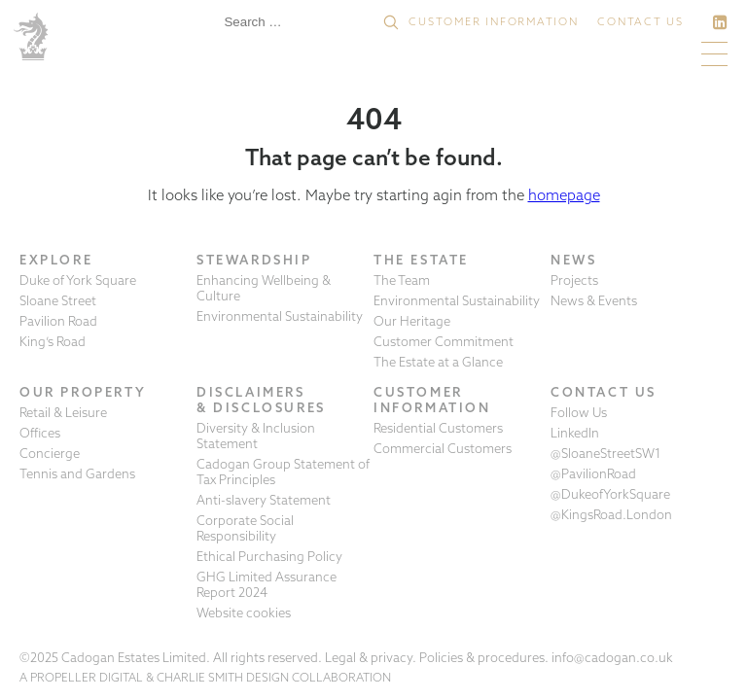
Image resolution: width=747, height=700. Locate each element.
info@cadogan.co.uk (612, 657)
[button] (391, 22)
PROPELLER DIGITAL (87, 677)
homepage (564, 195)
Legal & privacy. (371, 657)
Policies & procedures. (484, 657)
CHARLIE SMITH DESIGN (223, 677)
